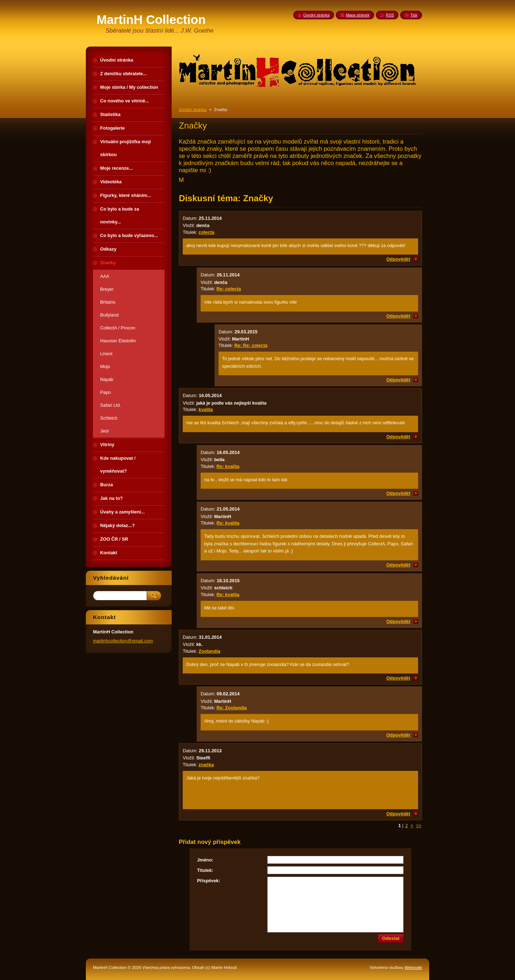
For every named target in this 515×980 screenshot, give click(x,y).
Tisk (414, 15)
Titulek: (205, 870)
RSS (390, 15)
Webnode (413, 967)
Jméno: (205, 860)
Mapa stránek (358, 15)
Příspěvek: (209, 881)
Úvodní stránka (193, 110)
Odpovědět (398, 259)
